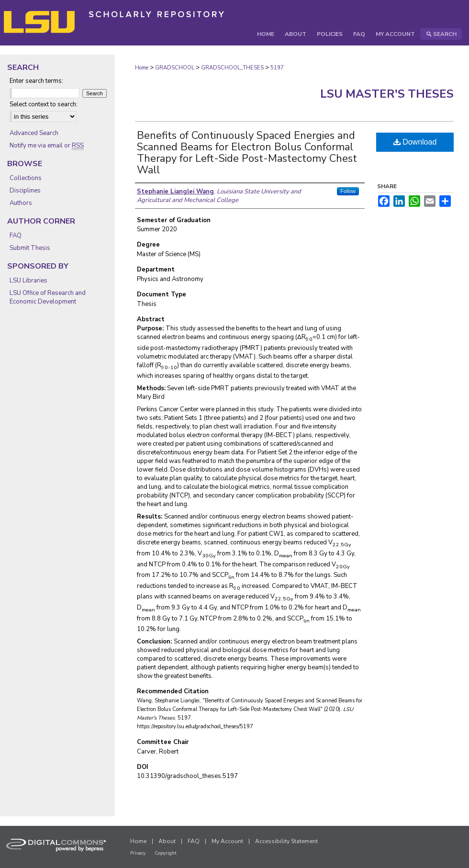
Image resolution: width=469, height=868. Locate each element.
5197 (277, 68)
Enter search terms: (36, 81)
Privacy (138, 853)
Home (142, 68)
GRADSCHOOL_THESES (232, 68)
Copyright (166, 853)
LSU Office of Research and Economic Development (48, 297)
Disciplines (25, 191)
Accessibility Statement (286, 841)
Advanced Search (34, 133)
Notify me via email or (47, 146)
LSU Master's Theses (387, 94)
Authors (21, 203)
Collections (26, 178)
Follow (348, 191)
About (167, 841)
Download (415, 142)
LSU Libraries (28, 281)
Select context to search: (44, 104)
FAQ (16, 236)
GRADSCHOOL (175, 68)
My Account (227, 841)
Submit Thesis (30, 248)
